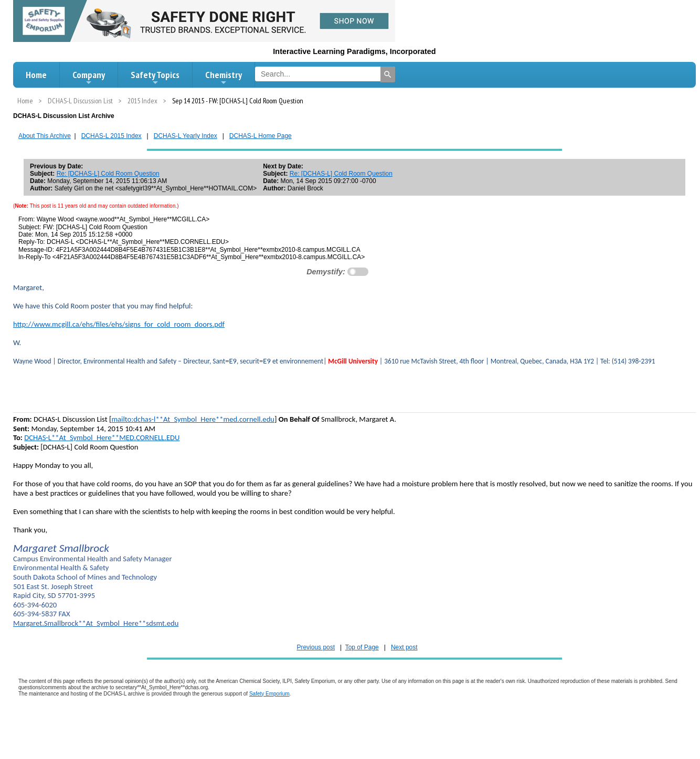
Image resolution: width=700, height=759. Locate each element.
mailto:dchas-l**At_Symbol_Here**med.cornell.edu (193, 419)
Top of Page (362, 647)
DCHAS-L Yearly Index (185, 136)
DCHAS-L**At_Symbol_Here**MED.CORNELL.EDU (102, 437)
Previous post (316, 647)
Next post (404, 647)
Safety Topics (155, 78)
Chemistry (224, 78)
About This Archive (45, 136)
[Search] (388, 74)
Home (36, 75)
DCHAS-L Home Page (261, 136)
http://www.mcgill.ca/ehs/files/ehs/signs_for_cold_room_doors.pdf (119, 324)
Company (89, 78)
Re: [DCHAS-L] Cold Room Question (108, 174)
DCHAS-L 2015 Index (112, 136)
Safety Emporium (269, 694)
